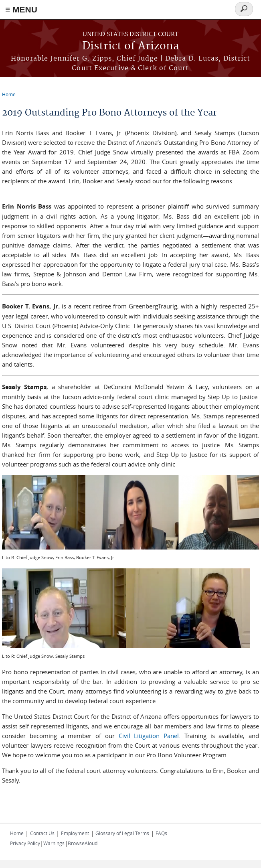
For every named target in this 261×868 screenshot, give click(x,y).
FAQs (161, 833)
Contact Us (42, 833)
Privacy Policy (25, 843)
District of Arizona (131, 46)
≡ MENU (21, 9)
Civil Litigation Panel (149, 736)
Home (9, 94)
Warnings (54, 843)
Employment (75, 833)
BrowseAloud (83, 843)
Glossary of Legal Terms (122, 833)
